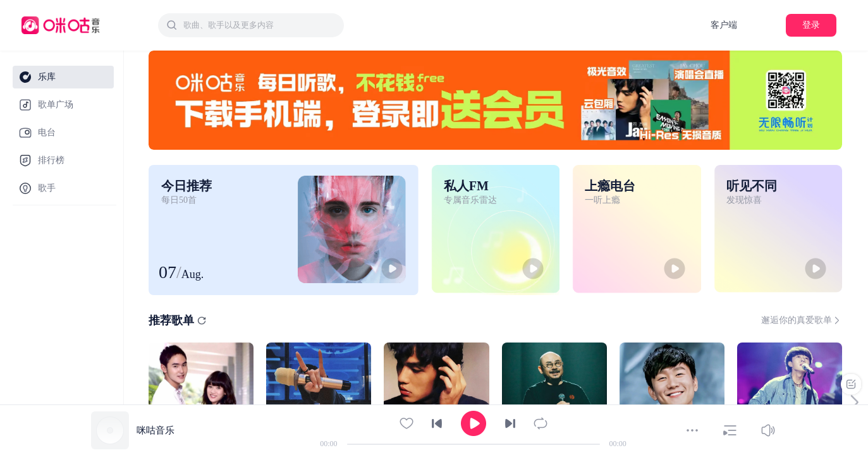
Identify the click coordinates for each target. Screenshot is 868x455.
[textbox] (260, 25)
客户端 (724, 25)
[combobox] (251, 25)
